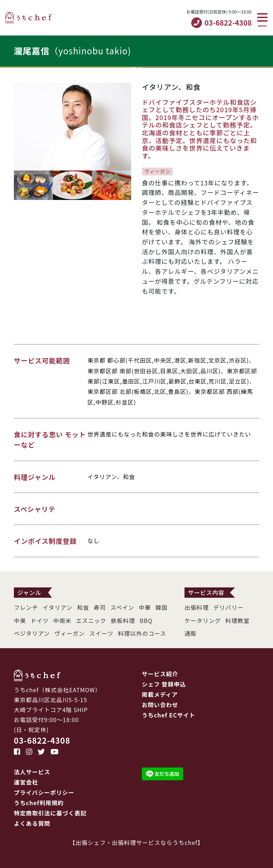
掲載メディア (160, 694)
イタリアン (58, 607)
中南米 (62, 620)
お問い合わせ (160, 705)
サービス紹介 (160, 674)
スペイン (122, 607)
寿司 (100, 607)
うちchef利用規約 (39, 803)
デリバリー (228, 607)
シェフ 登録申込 (164, 684)
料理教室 (237, 620)
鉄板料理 (123, 620)
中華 (145, 607)
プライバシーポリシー (44, 792)
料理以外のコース (142, 633)
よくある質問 (32, 823)
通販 (191, 633)
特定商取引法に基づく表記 (50, 813)
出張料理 (197, 607)
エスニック (91, 620)
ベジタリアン (32, 633)
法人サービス (32, 772)
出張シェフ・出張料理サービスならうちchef (137, 842)
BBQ (146, 620)
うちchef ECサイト (168, 715)
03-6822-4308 (42, 740)
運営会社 (26, 782)
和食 (83, 607)
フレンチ (26, 607)
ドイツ (40, 620)
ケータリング (203, 620)
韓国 (161, 607)
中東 (20, 620)
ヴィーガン (69, 633)
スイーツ (101, 633)
